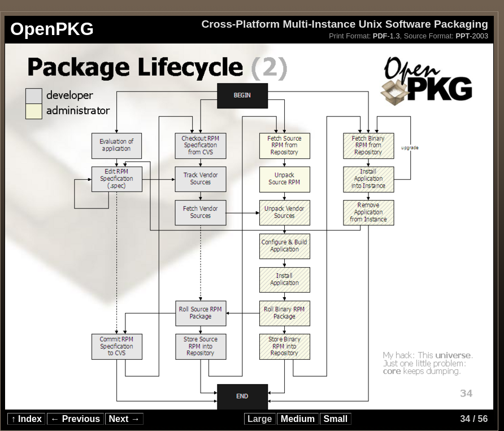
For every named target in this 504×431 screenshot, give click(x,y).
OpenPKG (52, 29)
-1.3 (386, 36)
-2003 (472, 36)
